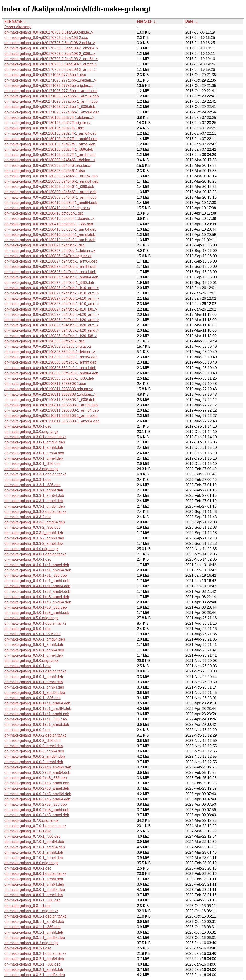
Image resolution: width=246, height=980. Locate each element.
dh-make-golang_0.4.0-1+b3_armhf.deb (37, 613)
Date (189, 21)
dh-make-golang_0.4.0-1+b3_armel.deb (37, 597)
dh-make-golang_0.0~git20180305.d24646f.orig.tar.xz (48, 165)
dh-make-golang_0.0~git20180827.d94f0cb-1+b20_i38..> (51, 336)
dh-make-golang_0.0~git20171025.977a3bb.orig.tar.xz (49, 86)
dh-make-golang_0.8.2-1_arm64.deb (34, 959)
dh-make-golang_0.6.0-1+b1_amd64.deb (38, 709)
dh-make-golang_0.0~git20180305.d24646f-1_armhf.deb (51, 197)
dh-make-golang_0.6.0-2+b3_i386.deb (36, 778)
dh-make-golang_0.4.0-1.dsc (28, 559)
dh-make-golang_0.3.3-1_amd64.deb (35, 506)
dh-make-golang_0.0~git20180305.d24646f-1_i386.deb (49, 187)
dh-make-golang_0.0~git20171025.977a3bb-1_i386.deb (50, 107)
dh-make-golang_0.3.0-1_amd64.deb (35, 442)
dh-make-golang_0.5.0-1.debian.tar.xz (35, 623)
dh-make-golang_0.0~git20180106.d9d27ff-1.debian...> (49, 117)
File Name (13, 21)
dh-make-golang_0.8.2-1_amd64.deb (35, 975)
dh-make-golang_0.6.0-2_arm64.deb (34, 751)
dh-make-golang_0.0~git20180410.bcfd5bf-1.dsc (44, 213)
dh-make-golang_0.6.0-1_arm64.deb (34, 687)
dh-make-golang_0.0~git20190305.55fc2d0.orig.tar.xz (48, 346)
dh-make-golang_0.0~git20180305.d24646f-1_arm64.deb (51, 176)
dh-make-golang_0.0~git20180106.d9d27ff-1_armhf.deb (50, 155)
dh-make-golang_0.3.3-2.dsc (28, 517)
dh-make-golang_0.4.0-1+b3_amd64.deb (38, 602)
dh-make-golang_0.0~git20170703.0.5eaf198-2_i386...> (50, 54)
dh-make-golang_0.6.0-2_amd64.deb (35, 756)
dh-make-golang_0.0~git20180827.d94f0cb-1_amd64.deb (51, 277)
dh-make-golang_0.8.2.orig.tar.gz (31, 943)
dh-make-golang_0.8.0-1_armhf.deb (34, 879)
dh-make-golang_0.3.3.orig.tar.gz (31, 469)
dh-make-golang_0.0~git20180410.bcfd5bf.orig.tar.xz (47, 208)
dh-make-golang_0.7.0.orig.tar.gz (31, 820)
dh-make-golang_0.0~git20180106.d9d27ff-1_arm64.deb (50, 133)
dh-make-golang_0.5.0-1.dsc (28, 629)
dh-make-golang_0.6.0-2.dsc (28, 730)
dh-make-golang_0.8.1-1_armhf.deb (34, 932)
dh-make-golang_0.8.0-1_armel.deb (34, 895)
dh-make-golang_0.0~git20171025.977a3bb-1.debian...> (50, 80)
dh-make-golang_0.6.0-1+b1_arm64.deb (37, 703)
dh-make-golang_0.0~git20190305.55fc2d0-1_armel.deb (50, 368)
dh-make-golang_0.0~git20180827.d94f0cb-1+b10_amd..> (52, 304)
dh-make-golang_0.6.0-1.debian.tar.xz (35, 671)
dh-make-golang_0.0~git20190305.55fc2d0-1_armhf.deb (50, 362)
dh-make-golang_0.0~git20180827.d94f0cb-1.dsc (44, 245)
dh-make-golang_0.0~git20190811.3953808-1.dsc (45, 384)
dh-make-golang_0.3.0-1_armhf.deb (34, 448)
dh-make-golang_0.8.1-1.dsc (28, 906)
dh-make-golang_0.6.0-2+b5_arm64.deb (37, 799)
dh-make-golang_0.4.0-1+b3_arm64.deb (37, 592)
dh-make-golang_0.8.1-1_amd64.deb (35, 938)
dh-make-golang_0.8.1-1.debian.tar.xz (35, 916)
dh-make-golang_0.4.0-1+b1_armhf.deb (37, 581)
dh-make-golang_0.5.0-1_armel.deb (34, 655)
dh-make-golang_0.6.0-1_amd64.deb (35, 693)
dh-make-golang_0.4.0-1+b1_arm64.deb (37, 586)
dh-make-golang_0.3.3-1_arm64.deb (34, 496)
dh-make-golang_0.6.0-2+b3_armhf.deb (37, 783)
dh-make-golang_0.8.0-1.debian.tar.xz (35, 874)
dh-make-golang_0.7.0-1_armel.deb (34, 858)
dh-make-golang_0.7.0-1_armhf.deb (34, 852)
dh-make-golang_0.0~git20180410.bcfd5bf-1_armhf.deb (50, 240)
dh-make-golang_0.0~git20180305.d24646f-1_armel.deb (50, 192)
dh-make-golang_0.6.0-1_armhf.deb (34, 677)
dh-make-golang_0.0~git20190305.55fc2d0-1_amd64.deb (51, 373)
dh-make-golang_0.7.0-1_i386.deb (33, 836)
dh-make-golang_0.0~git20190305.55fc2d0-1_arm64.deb (51, 357)
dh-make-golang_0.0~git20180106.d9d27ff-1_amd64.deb (51, 139)
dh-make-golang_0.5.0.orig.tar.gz (31, 618)
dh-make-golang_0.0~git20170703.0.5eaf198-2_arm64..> (51, 59)
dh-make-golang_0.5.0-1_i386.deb (33, 634)
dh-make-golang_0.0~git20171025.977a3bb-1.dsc (45, 75)
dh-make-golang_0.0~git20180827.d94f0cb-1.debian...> (50, 251)
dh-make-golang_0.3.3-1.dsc (28, 480)
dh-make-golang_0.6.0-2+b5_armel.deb (37, 815)
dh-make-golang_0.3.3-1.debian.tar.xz (35, 474)
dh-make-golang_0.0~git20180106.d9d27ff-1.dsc (44, 128)
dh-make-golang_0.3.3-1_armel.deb (34, 501)
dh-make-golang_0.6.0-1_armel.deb (34, 682)
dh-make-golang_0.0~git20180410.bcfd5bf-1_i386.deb (49, 224)
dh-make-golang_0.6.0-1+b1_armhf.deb (37, 714)
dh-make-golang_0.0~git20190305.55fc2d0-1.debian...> (50, 352)
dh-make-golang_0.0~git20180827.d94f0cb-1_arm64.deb (51, 261)
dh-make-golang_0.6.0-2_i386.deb (33, 741)
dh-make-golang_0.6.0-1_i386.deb (33, 698)
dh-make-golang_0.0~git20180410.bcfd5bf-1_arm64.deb (50, 229)
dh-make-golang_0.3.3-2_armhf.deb (34, 533)
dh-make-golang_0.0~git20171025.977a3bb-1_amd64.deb (52, 112)
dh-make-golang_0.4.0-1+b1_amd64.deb (38, 570)
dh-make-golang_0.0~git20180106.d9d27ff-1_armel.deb (50, 144)
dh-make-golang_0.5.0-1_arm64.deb (34, 650)
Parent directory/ (18, 27)
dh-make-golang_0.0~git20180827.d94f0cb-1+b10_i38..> (51, 309)
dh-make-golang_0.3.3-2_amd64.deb (35, 522)
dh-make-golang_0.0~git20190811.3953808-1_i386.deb (50, 400)
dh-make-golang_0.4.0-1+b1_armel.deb (37, 565)
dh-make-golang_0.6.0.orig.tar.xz (31, 661)
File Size (144, 21)
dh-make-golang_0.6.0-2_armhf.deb (34, 762)
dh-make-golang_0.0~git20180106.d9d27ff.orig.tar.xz (48, 123)
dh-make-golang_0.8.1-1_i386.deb (33, 927)
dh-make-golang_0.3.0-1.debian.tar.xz (35, 437)
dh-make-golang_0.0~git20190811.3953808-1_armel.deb (51, 416)
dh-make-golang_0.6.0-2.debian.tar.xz (35, 735)
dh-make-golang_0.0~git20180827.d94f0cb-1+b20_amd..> (52, 330)
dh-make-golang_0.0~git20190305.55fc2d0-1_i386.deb (49, 378)
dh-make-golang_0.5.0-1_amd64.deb (35, 639)
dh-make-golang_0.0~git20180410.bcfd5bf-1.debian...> (49, 219)
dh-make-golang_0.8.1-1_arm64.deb (34, 922)
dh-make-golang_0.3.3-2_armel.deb (34, 544)
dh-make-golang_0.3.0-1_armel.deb (34, 458)
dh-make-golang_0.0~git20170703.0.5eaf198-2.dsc (46, 38)
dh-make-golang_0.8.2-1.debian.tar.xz (35, 953)
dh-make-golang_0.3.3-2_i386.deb (33, 527)
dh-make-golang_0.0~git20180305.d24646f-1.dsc (45, 171)
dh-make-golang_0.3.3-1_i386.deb (33, 485)
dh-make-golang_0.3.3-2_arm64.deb (34, 538)
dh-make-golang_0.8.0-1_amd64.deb (35, 890)
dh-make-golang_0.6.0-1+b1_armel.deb (37, 724)
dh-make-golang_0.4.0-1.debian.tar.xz (35, 554)
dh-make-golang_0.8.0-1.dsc (28, 868)
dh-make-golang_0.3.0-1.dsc (28, 426)
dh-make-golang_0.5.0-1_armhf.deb (34, 645)
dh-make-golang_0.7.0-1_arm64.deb (34, 842)
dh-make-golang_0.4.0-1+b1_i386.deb (36, 575)
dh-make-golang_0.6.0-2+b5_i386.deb (36, 804)
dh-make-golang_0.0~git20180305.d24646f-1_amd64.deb (51, 181)
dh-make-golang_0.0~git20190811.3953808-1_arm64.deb (52, 410)
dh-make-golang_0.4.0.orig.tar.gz (31, 549)
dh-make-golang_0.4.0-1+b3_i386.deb (36, 607)
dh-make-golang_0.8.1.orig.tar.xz (31, 911)
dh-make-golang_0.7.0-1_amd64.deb (35, 847)
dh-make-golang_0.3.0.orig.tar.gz (31, 432)
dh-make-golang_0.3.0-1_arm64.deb (34, 453)
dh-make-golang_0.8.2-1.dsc (28, 948)
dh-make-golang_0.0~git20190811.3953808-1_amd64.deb (52, 421)
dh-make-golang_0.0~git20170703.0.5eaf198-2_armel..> (50, 69)
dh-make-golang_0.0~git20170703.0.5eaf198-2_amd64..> (51, 48)
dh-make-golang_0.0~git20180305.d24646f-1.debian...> (50, 160)
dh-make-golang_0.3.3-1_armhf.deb (34, 490)
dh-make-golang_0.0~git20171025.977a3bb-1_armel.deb (51, 91)
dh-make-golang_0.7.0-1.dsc (28, 831)
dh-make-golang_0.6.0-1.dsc (28, 666)
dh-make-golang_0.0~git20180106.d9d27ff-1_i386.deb (49, 149)
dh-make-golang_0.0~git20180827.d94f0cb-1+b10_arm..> (52, 288)
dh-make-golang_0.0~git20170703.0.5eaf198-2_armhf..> (51, 64)
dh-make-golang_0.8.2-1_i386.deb (33, 964)
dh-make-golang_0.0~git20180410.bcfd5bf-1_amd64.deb (51, 203)
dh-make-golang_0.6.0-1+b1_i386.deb (36, 719)
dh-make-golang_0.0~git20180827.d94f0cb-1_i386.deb (49, 283)
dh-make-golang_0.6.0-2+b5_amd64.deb (38, 794)
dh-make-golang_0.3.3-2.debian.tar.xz (35, 512)
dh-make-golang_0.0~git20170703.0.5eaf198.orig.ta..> (49, 32)
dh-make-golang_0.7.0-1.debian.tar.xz (35, 826)
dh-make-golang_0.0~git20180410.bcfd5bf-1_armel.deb (50, 235)
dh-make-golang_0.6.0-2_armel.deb (34, 746)
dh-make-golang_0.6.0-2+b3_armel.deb (37, 788)
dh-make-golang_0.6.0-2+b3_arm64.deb (37, 772)
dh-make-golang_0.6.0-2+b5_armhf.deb (37, 810)
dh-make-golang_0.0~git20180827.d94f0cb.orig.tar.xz (48, 256)
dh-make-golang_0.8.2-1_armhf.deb (34, 970)
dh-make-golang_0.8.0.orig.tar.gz (31, 863)
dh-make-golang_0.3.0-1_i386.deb (33, 464)
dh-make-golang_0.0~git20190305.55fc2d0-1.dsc (44, 341)
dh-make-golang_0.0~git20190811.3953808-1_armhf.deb (51, 405)
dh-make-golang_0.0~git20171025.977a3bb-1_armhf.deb (51, 101)
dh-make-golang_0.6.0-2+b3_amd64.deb (38, 767)
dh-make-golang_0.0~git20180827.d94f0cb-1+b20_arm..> (52, 315)
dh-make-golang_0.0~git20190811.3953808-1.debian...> (50, 394)
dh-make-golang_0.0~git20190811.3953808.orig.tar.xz (49, 389)
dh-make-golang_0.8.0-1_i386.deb (33, 900)
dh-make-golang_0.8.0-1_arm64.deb (34, 884)
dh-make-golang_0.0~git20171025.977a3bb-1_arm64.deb (52, 96)
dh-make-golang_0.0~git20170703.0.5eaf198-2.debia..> (50, 43)
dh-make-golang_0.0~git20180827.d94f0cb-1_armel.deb (50, 272)
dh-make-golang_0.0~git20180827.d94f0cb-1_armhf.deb (50, 267)
